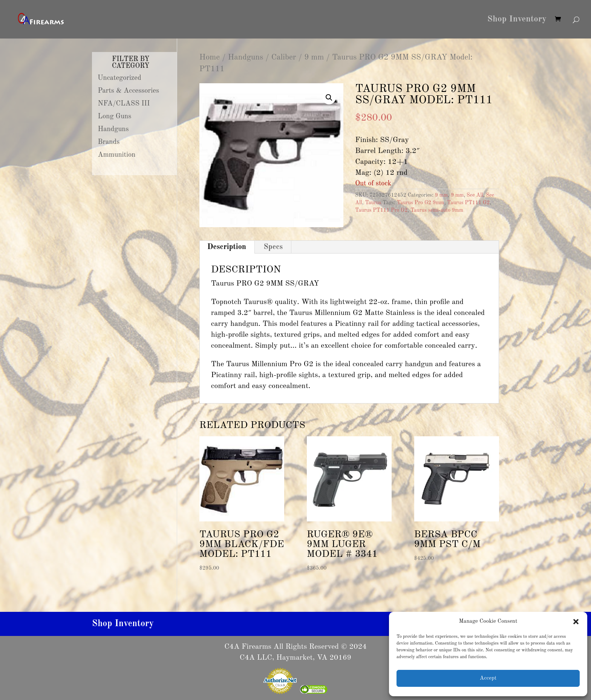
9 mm (314, 57)
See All (475, 195)
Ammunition (117, 155)
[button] (576, 622)
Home (210, 57)
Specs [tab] (273, 247)
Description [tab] (227, 247)
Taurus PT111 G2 (468, 203)
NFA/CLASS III (124, 104)
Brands (109, 142)
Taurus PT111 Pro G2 (381, 210)
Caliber (284, 57)
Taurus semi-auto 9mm (437, 210)
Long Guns (115, 116)
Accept (488, 678)
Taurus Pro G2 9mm (420, 203)
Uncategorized (119, 78)
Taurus (373, 203)
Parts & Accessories (129, 91)
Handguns (246, 57)
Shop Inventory (517, 20)
